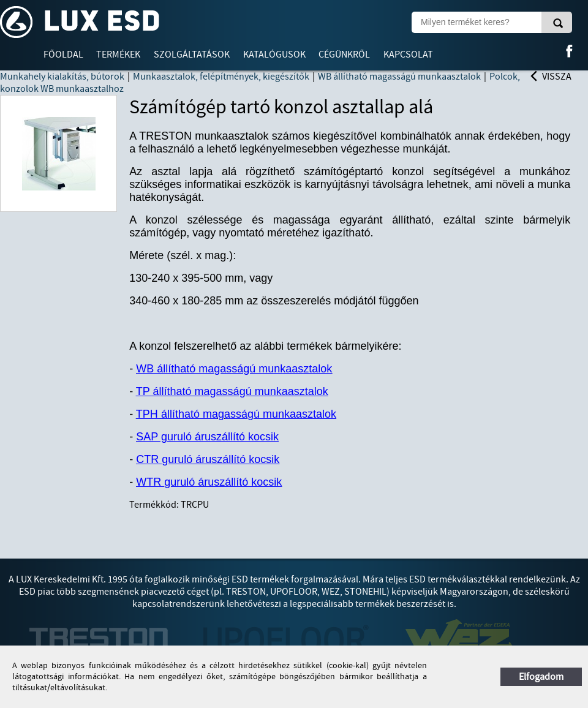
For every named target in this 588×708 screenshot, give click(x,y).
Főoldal (63, 55)
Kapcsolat (408, 55)
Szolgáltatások (192, 55)
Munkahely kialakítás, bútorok (62, 77)
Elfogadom (541, 677)
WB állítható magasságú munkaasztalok (399, 77)
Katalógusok (274, 55)
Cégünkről (344, 55)
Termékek (118, 55)
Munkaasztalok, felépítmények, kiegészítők (221, 77)
